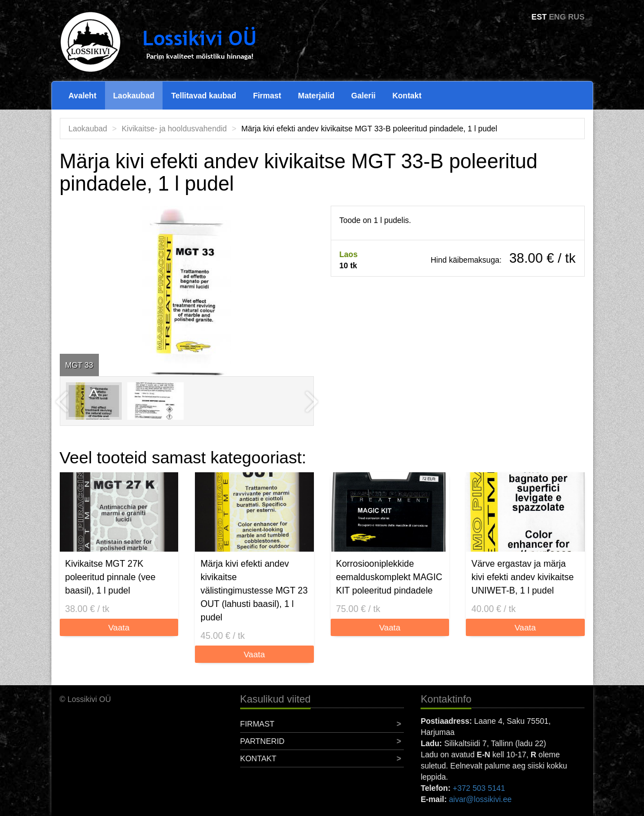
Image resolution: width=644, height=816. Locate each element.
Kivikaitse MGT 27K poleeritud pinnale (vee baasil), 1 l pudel (111, 577)
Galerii (364, 96)
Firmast (267, 96)
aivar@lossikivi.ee (480, 799)
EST (539, 17)
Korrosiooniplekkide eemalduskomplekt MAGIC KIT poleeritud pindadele (389, 577)
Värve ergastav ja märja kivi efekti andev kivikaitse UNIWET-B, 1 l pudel (523, 577)
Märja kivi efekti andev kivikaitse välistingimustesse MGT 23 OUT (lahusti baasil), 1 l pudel (254, 590)
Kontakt (407, 96)
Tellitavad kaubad (203, 96)
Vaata (119, 627)
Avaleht (83, 96)
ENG (557, 17)
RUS (576, 17)
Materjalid (316, 96)
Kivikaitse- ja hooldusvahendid (174, 129)
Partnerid (263, 741)
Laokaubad (134, 96)
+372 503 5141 (479, 788)
